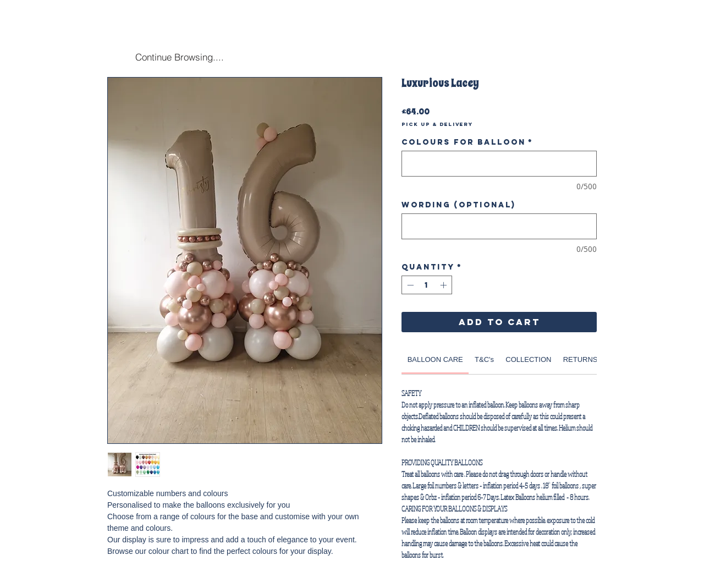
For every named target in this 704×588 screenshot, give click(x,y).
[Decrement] (409, 285)
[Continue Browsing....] (179, 57)
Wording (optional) (458, 205)
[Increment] (444, 285)
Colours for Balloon (467, 142)
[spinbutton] (427, 285)
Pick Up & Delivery (437, 124)
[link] (435, 359)
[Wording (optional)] (499, 226)
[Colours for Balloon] (499, 164)
